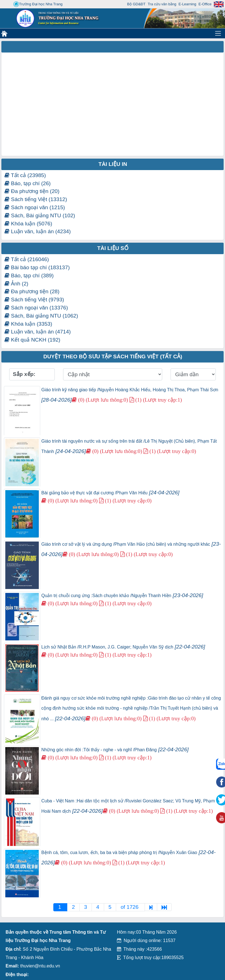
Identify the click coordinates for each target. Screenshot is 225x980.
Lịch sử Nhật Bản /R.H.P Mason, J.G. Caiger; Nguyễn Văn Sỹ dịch (123, 647)
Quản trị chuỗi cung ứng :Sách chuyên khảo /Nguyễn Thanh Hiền (122, 596)
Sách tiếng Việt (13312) (36, 199)
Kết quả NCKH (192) (32, 340)
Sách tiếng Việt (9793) (34, 300)
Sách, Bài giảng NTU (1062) (41, 316)
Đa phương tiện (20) (32, 191)
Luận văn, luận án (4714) (38, 332)
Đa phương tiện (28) (32, 291)
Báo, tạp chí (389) (29, 276)
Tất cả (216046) (27, 259)
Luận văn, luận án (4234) (38, 231)
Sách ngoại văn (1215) (35, 207)
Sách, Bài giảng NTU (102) (40, 215)
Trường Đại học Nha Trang (38, 4)
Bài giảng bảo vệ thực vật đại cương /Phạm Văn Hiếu (110, 493)
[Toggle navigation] (218, 33)
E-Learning (187, 4)
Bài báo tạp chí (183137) (37, 267)
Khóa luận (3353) (28, 324)
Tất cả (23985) (25, 175)
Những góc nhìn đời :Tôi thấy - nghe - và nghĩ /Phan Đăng (115, 750)
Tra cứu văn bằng (162, 4)
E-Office (205, 4)
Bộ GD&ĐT (136, 4)
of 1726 (130, 907)
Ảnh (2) (16, 284)
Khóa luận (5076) (28, 224)
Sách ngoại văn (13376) (36, 308)
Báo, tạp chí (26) (28, 183)
